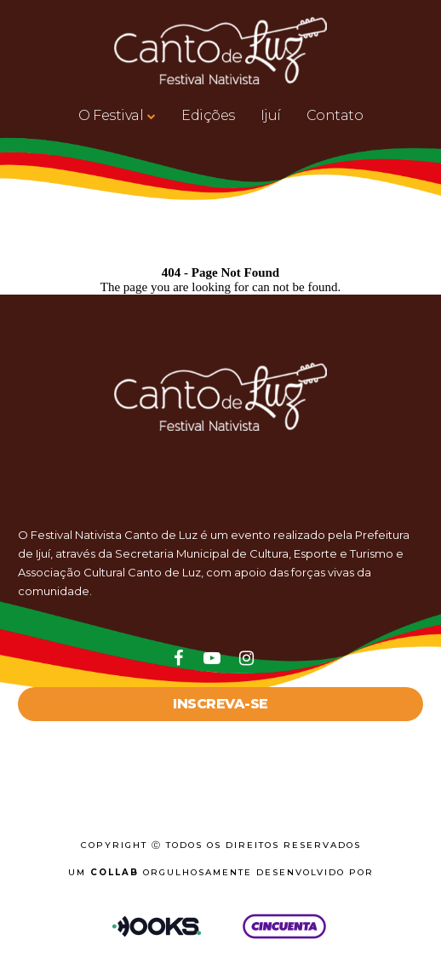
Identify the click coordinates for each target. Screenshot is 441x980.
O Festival (111, 115)
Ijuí (271, 115)
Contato (335, 115)
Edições (208, 115)
